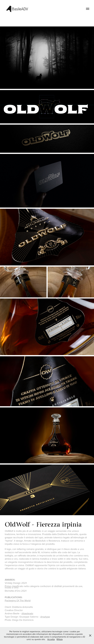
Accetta (51, 639)
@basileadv (27, 613)
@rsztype (45, 617)
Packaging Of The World (18, 600)
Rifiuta (60, 639)
